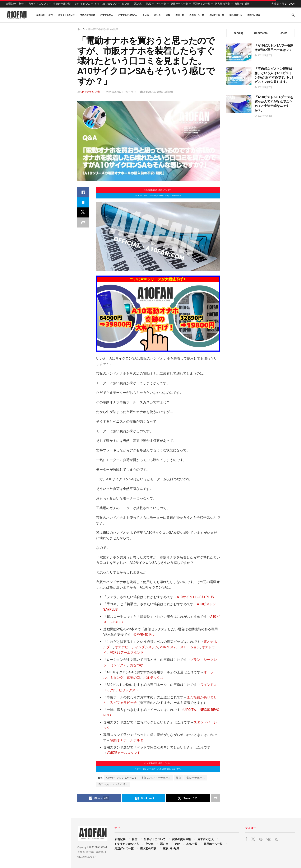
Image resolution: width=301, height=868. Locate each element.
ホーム (81, 29)
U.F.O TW (190, 710)
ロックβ (109, 690)
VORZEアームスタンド (127, 653)
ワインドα (208, 685)
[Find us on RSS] (276, 839)
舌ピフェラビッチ (123, 703)
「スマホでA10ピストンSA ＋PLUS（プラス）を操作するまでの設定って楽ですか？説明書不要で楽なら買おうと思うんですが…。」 (45, 380)
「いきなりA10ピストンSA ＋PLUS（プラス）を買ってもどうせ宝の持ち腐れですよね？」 (45, 106)
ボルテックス (153, 678)
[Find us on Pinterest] (261, 839)
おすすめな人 (83, 4)
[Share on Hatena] (83, 202)
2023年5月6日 (115, 92)
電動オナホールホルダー (128, 740)
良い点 (126, 4)
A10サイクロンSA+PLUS (195, 597)
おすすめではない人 (106, 4)
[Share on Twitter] (83, 212)
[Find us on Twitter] (253, 839)
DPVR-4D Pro (144, 635)
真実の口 (133, 678)
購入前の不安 (222, 4)
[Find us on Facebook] (246, 839)
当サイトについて (38, 4)
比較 (149, 4)
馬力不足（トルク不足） (113, 784)
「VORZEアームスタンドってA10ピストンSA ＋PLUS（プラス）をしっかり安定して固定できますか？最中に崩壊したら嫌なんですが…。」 (44, 349)
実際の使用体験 (62, 4)
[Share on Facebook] (83, 192)
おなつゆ (137, 665)
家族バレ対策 (242, 4)
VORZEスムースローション (180, 647)
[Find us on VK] (268, 839)
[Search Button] (293, 15)
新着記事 (11, 4)
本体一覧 (161, 4)
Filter (61, 27)
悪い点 (138, 4)
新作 (21, 4)
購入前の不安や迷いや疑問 (103, 29)
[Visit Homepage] (17, 15)
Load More (35, 406)
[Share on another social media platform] (83, 222)
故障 (179, 778)
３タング (117, 678)
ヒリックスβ (128, 690)
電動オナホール (196, 778)
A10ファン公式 (91, 92)
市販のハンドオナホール (156, 778)
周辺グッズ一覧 (202, 4)
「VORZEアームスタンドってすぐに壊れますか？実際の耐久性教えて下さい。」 (44, 321)
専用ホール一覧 (179, 4)
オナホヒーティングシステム (136, 647)
